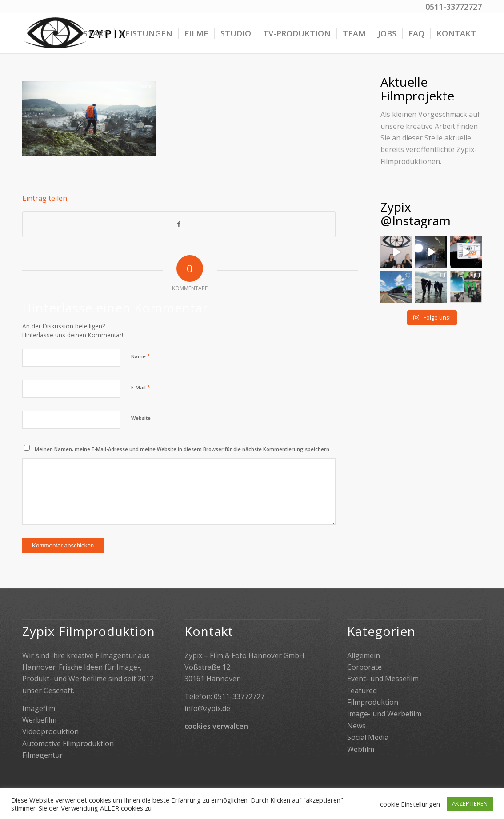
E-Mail (141, 387)
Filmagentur (42, 755)
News (356, 726)
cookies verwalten (216, 726)
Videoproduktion (50, 731)
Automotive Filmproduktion (68, 743)
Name (141, 356)
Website (141, 418)
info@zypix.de (207, 708)
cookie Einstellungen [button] (410, 804)
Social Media (368, 737)
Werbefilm (39, 720)
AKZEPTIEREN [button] (470, 803)
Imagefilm (39, 708)
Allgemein (364, 655)
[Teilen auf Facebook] (179, 224)
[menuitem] (96, 33)
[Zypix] (76, 33)
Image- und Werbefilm (384, 714)
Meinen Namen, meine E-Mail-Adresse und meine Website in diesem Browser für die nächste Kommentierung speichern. (183, 449)
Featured (362, 691)
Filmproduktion (373, 702)
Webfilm (361, 749)
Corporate (364, 667)
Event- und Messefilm (383, 679)
